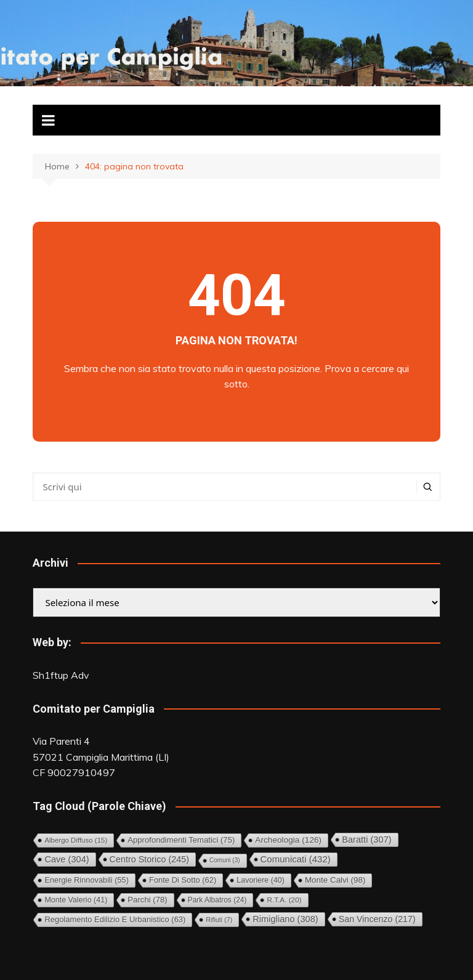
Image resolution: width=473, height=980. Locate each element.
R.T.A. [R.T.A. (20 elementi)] (284, 900)
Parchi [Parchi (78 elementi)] (147, 900)
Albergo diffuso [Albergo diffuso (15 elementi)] (76, 840)
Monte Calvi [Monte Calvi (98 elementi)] (335, 880)
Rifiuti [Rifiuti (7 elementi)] (219, 920)
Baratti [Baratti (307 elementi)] (367, 840)
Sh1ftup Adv (61, 675)
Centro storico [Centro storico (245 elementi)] (149, 859)
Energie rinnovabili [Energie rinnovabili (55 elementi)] (87, 880)
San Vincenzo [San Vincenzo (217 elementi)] (377, 919)
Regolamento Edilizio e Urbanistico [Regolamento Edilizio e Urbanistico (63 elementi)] (115, 919)
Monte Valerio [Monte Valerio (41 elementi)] (76, 900)
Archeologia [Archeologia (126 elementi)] (288, 840)
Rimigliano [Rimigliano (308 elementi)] (285, 919)
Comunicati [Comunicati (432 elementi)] (296, 859)
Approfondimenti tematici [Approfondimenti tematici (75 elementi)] (181, 840)
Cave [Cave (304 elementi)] (67, 859)
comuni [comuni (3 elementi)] (224, 860)
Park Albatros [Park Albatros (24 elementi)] (217, 900)
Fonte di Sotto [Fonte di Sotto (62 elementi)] (183, 880)
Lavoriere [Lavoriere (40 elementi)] (261, 880)
